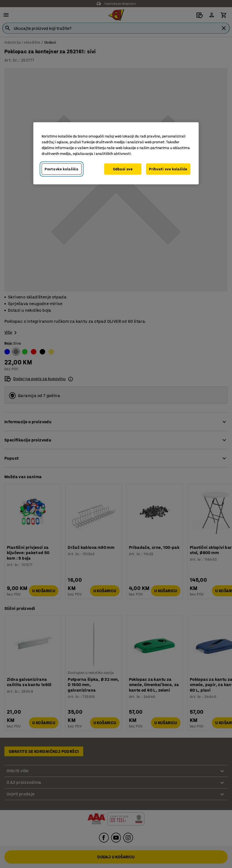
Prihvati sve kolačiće (168, 169)
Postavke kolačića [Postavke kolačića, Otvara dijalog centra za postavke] (62, 169)
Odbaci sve (123, 169)
